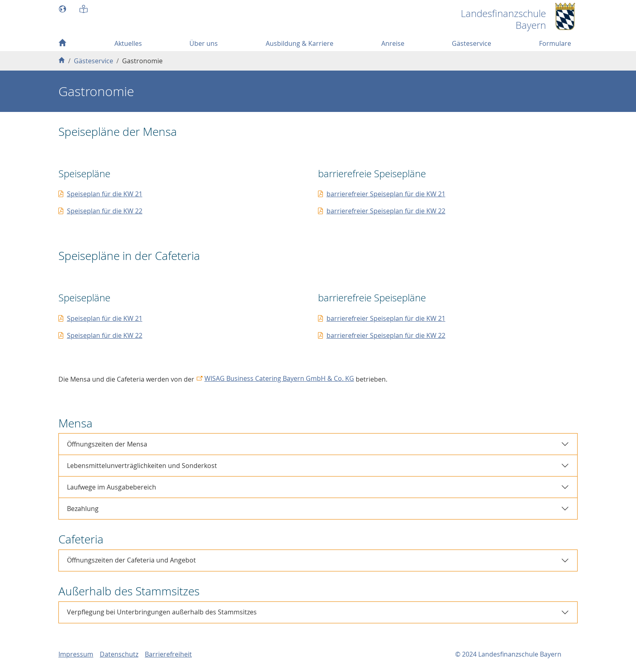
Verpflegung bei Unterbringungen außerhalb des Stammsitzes (162, 612)
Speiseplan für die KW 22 (105, 211)
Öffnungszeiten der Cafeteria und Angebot (131, 560)
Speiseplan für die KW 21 (105, 194)
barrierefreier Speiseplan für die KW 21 (386, 194)
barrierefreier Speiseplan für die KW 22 (386, 211)
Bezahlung (83, 509)
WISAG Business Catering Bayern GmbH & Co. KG (279, 378)
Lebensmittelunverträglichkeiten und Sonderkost (142, 466)
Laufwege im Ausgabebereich (112, 487)
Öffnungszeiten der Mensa (107, 444)
